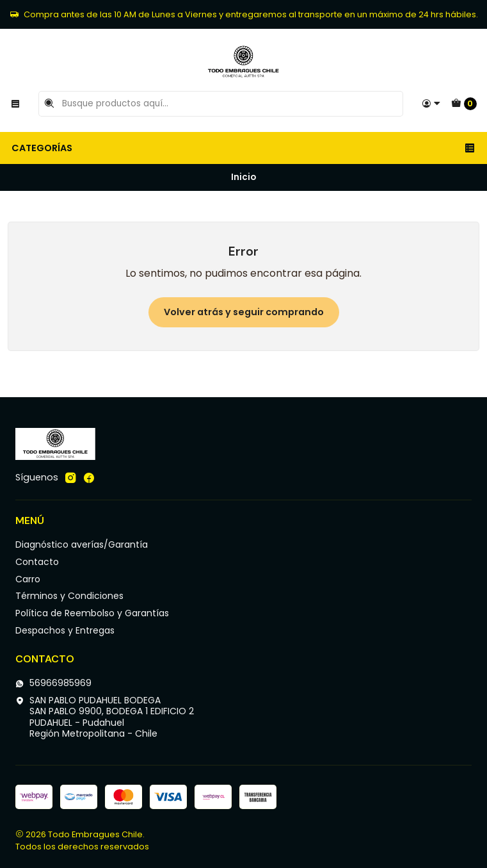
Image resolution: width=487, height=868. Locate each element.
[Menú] (15, 104)
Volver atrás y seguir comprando (244, 312)
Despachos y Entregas (65, 630)
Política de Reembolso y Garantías (92, 613)
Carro (28, 579)
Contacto (37, 562)
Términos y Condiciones (69, 596)
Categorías (243, 148)
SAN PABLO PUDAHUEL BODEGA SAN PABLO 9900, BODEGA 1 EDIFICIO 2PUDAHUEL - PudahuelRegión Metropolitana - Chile (105, 717)
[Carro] (464, 104)
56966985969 (53, 683)
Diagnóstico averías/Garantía (82, 545)
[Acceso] (431, 104)
